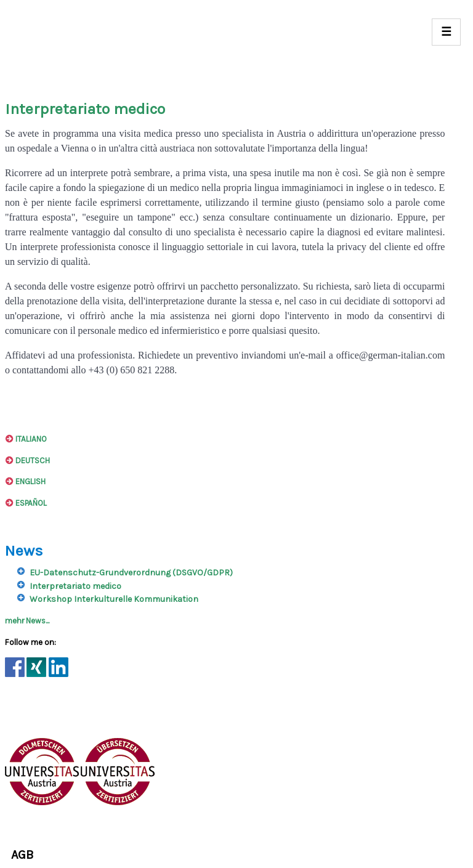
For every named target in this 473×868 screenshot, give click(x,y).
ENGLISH (25, 481)
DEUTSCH (27, 460)
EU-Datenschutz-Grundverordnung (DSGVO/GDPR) (131, 573)
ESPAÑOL (26, 503)
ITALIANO (26, 439)
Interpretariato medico (75, 586)
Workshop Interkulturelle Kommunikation (114, 599)
